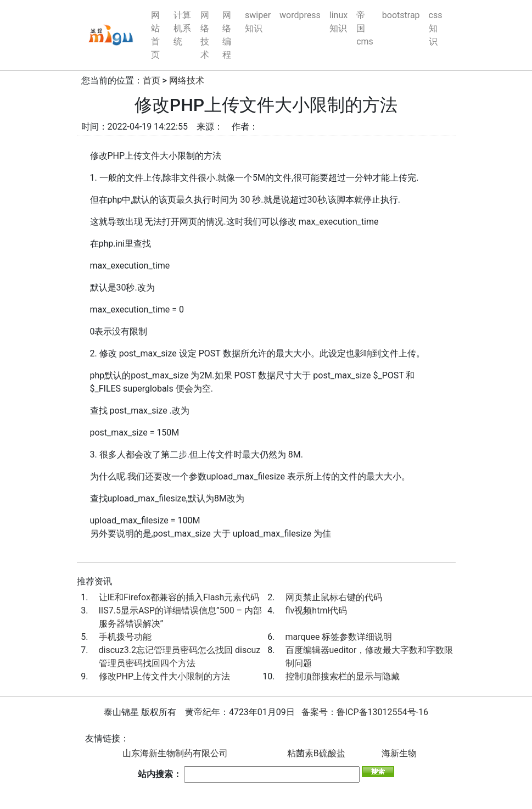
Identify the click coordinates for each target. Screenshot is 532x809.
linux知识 (338, 22)
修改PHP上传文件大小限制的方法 (165, 676)
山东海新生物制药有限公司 (175, 753)
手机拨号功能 (125, 637)
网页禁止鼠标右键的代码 (334, 597)
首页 (152, 80)
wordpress (300, 15)
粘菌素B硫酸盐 (316, 753)
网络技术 (205, 35)
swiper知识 (258, 22)
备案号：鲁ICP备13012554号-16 (365, 712)
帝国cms (365, 28)
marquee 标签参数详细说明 (339, 637)
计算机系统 (182, 28)
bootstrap (401, 15)
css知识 (436, 28)
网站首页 (155, 35)
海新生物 (399, 753)
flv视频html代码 (317, 610)
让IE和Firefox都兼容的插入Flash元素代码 (179, 597)
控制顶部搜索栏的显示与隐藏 (343, 676)
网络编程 (227, 35)
